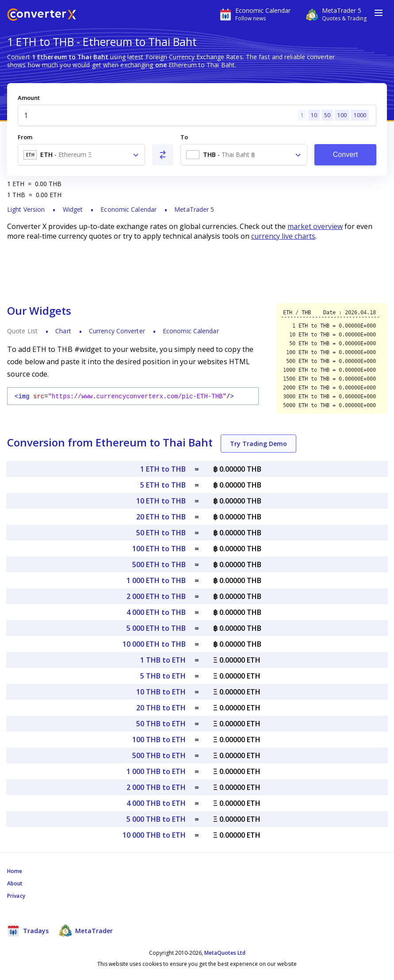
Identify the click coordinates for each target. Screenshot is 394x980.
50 (327, 115)
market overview (315, 226)
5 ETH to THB (163, 485)
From (25, 137)
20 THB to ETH (161, 708)
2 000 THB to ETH (156, 787)
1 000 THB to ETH (156, 771)
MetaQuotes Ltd (225, 953)
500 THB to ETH (159, 755)
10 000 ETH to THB (154, 644)
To (184, 137)
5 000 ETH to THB (156, 628)
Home (15, 871)
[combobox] (81, 155)
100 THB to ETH (159, 740)
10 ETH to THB (161, 501)
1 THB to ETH (163, 660)
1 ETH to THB (163, 469)
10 (314, 115)
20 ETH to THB (161, 517)
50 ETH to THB (161, 533)
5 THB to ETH (163, 676)
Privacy (16, 896)
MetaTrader (86, 930)
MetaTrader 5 (194, 209)
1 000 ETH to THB (156, 580)
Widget (73, 209)
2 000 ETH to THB (156, 596)
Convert (346, 154)
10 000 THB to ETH (154, 835)
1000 (360, 115)
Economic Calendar (128, 209)
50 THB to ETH (161, 724)
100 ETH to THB (159, 549)
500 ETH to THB (159, 564)
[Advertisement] (197, 272)
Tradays (28, 930)
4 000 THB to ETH (156, 803)
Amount (29, 98)
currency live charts (283, 236)
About (15, 883)
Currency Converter (117, 331)
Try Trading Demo (258, 444)
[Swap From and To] (163, 155)
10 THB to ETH (161, 692)
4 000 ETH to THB (156, 612)
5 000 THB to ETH (156, 819)
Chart (63, 331)
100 (342, 115)
